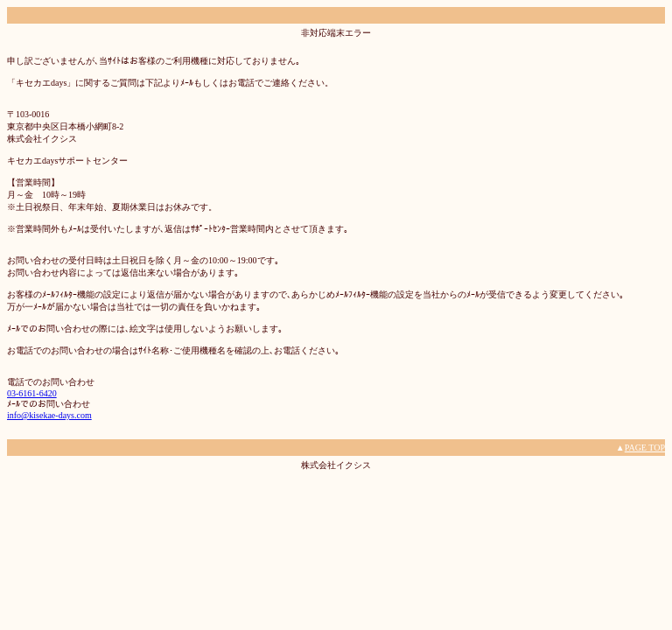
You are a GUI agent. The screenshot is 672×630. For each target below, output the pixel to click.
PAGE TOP (645, 448)
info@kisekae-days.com (49, 415)
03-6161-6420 (32, 393)
